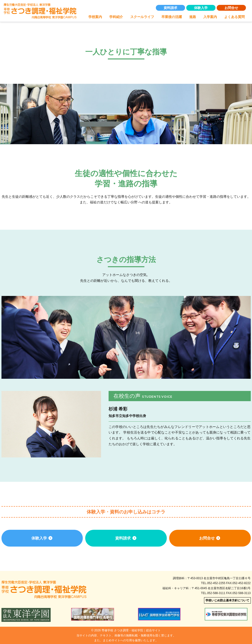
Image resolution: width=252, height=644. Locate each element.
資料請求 (170, 8)
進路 (193, 17)
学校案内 (95, 17)
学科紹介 (116, 17)
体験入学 (201, 8)
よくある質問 (234, 17)
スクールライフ (142, 17)
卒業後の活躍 (172, 17)
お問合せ (231, 8)
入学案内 (210, 17)
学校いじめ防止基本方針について (227, 600)
